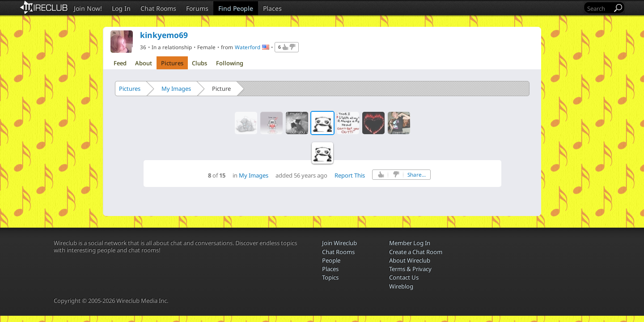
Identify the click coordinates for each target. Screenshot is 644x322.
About (144, 63)
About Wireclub (410, 260)
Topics (330, 277)
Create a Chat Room (416, 252)
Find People (236, 8)
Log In (121, 8)
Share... (417, 174)
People (331, 260)
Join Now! (88, 8)
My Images (176, 89)
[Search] (599, 8)
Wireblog (401, 286)
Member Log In (410, 243)
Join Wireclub (339, 243)
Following (230, 63)
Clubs (199, 63)
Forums (197, 8)
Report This (350, 175)
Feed (120, 63)
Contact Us (404, 277)
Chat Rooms (158, 8)
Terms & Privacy (410, 269)
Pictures (172, 63)
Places (272, 8)
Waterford (248, 47)
